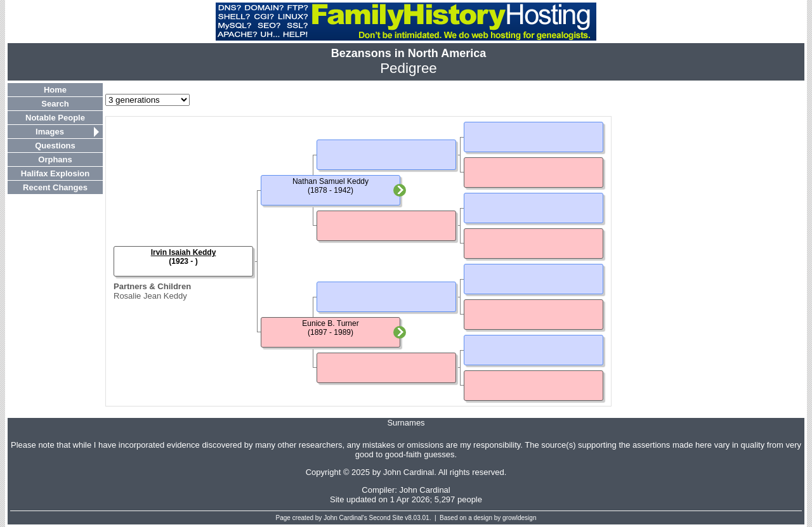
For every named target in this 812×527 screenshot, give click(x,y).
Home (55, 90)
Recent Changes (55, 187)
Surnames (406, 423)
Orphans (55, 159)
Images (50, 132)
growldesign (519, 518)
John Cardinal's (345, 518)
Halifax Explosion (55, 173)
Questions (55, 146)
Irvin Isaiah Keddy (184, 252)
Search (55, 104)
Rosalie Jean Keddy (150, 296)
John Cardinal (425, 490)
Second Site (386, 518)
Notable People (55, 118)
